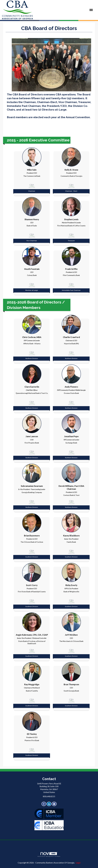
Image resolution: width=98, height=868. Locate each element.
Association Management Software (49, 854)
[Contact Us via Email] (54, 804)
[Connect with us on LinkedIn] (49, 804)
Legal (78, 863)
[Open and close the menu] (64, 10)
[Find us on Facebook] (44, 804)
